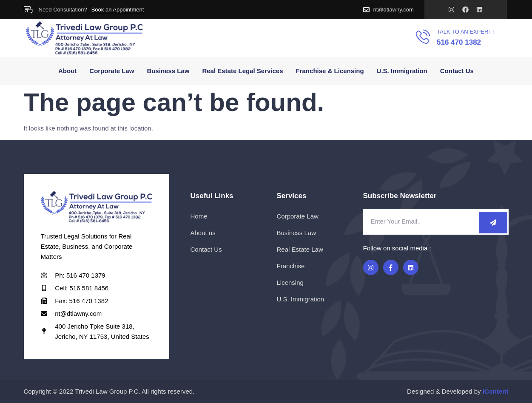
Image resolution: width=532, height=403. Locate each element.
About (67, 71)
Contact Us (457, 71)
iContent (496, 391)
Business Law (168, 71)
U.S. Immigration (402, 71)
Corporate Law (112, 71)
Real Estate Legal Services (242, 71)
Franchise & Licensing (330, 71)
